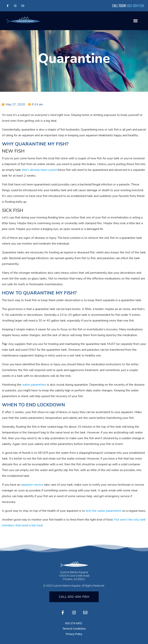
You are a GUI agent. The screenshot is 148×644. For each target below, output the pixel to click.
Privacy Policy (74, 634)
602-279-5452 (74, 623)
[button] (135, 21)
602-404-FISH (136, 6)
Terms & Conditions (74, 629)
